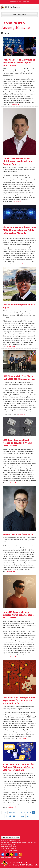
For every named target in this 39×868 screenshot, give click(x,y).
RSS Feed (20, 854)
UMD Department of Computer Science (16, 7)
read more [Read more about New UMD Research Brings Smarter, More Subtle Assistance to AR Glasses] (12, 657)
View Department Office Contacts (11, 838)
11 (10, 816)
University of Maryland (19, 2)
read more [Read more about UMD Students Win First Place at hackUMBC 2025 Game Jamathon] (22, 414)
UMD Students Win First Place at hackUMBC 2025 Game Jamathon (19, 377)
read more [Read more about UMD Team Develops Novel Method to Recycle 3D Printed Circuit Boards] (12, 483)
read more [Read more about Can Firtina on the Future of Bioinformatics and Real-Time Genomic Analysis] (17, 201)
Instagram (12, 854)
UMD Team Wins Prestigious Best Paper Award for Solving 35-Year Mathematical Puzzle (19, 700)
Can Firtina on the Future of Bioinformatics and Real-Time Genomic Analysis (18, 161)
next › (23, 816)
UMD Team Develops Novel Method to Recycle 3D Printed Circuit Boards (17, 443)
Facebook (3, 854)
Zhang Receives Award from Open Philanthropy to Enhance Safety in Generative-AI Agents (19, 230)
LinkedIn (16, 854)
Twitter (7, 854)
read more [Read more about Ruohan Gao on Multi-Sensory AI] (11, 571)
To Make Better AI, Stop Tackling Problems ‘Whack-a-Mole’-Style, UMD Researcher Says (19, 767)
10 (6, 816)
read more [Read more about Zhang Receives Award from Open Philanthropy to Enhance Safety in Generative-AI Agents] (19, 264)
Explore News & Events (19, 14)
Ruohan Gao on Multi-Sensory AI (18, 534)
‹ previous (12, 813)
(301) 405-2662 (14, 851)
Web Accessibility (7, 858)
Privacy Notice (17, 858)
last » (28, 816)
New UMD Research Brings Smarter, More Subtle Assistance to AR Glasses (19, 615)
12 (14, 816)
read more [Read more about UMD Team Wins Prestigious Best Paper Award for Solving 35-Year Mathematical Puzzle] (23, 738)
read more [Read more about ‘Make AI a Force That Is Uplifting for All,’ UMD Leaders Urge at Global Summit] (15, 105)
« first (4, 813)
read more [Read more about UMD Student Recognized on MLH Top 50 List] (11, 347)
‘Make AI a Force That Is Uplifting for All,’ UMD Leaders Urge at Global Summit (19, 63)
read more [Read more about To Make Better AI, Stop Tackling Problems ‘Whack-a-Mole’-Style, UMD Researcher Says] (12, 807)
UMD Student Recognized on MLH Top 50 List (19, 306)
